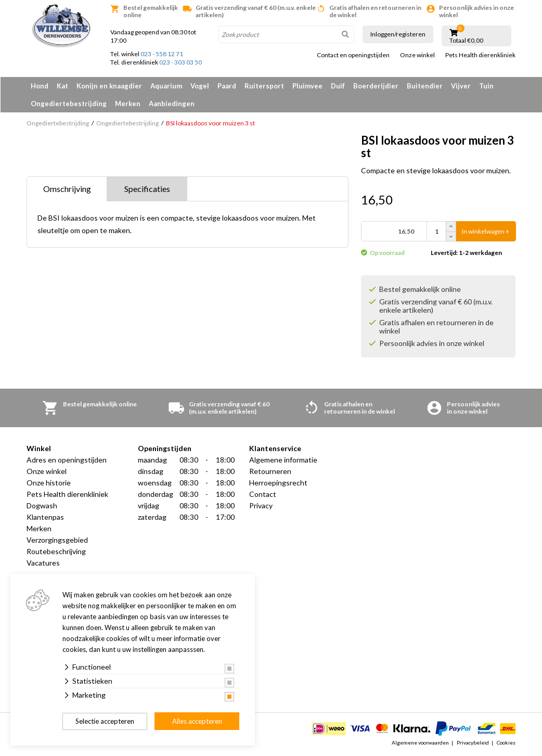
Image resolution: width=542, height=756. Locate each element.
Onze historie (49, 483)
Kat (62, 86)
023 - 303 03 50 (180, 62)
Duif (338, 86)
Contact (263, 494)
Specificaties (147, 189)
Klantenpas (45, 517)
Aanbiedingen (172, 104)
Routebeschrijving (56, 551)
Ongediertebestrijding (69, 104)
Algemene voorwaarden (420, 742)
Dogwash (42, 505)
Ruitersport (264, 86)
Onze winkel (417, 55)
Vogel (200, 86)
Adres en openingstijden (67, 460)
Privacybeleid (473, 742)
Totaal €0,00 (466, 41)
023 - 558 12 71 (162, 54)
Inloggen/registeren (398, 34)
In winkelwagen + (486, 231)
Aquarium (166, 86)
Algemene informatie (283, 460)
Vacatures (43, 563)
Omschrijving (67, 189)
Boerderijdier (376, 86)
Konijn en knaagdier (109, 86)
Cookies (506, 742)
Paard (227, 86)
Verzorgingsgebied (57, 540)
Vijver (461, 86)
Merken (128, 104)
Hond (40, 86)
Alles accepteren (197, 721)
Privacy (261, 505)
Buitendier (425, 86)
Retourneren (270, 471)
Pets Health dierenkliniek (480, 55)
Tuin (486, 86)
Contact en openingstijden (353, 55)
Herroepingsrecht (278, 483)
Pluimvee (307, 86)
